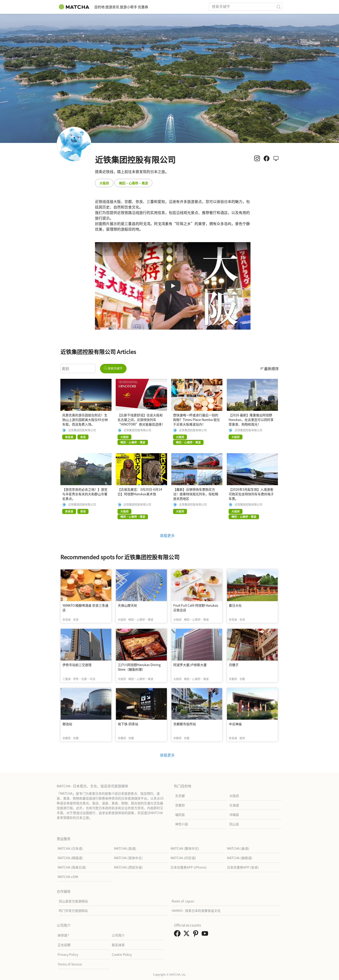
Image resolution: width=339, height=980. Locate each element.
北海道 (234, 805)
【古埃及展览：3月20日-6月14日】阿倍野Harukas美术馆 (140, 492)
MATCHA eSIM (68, 877)
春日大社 (235, 605)
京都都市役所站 (185, 724)
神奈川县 (182, 824)
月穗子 (234, 665)
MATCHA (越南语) (240, 858)
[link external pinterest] (197, 935)
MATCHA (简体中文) (128, 858)
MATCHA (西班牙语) (128, 867)
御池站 (67, 724)
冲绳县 (234, 815)
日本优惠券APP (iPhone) (189, 867)
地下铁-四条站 (128, 724)
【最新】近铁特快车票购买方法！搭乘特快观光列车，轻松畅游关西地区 (196, 494)
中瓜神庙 (235, 724)
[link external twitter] (187, 935)
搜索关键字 (113, 368)
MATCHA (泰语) (238, 848)
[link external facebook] (178, 935)
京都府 (180, 805)
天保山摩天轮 (127, 605)
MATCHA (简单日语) (72, 867)
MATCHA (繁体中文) (185, 848)
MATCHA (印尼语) (183, 858)
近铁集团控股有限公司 (82, 430)
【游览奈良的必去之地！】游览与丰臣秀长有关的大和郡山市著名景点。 (85, 494)
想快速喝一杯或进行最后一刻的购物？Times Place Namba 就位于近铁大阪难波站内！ (196, 420)
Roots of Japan (183, 901)
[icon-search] (279, 7)
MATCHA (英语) (125, 848)
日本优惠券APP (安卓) (243, 867)
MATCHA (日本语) (70, 848)
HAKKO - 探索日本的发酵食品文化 (196, 910)
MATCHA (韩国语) (70, 858)
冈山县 (234, 824)
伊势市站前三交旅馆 (77, 665)
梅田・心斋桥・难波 (133, 183)
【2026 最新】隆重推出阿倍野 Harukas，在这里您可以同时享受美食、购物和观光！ (251, 420)
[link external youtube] (206, 935)
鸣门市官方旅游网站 (73, 910)
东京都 (180, 796)
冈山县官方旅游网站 (73, 901)
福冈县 (180, 815)
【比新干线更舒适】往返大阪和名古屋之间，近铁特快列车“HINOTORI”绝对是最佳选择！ (141, 420)
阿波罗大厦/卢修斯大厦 (190, 665)
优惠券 (167, 7)
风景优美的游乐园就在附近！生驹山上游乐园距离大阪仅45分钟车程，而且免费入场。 (85, 420)
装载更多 (167, 535)
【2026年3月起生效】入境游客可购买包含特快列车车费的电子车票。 (251, 494)
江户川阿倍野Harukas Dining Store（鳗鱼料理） (139, 667)
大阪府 (104, 183)
